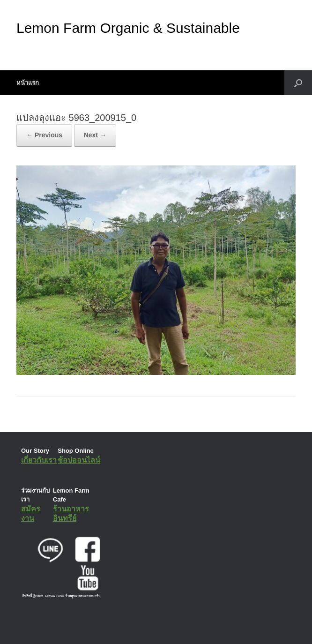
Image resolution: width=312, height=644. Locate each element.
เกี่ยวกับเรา (39, 460)
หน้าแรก (28, 83)
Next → (95, 135)
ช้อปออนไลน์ (79, 460)
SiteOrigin (149, 625)
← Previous (44, 135)
